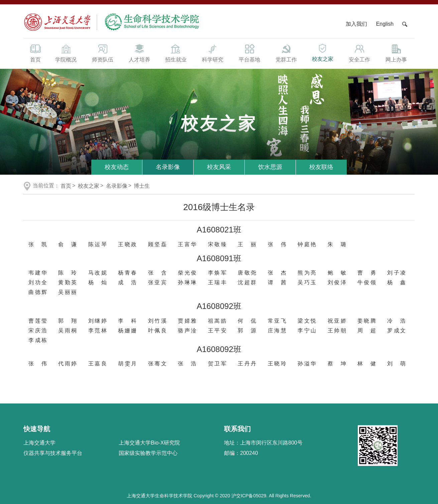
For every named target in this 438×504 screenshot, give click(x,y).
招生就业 (176, 53)
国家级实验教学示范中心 (148, 453)
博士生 (142, 186)
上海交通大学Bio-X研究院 (149, 443)
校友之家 (323, 52)
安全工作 (359, 53)
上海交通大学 (39, 443)
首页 (35, 53)
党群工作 (286, 53)
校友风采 (219, 167)
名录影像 (168, 167)
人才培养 (139, 53)
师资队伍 (103, 53)
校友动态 (117, 167)
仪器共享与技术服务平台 (53, 453)
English (385, 24)
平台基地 (249, 53)
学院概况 (66, 53)
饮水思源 (270, 167)
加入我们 (357, 24)
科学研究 (213, 53)
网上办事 (396, 53)
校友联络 (321, 167)
